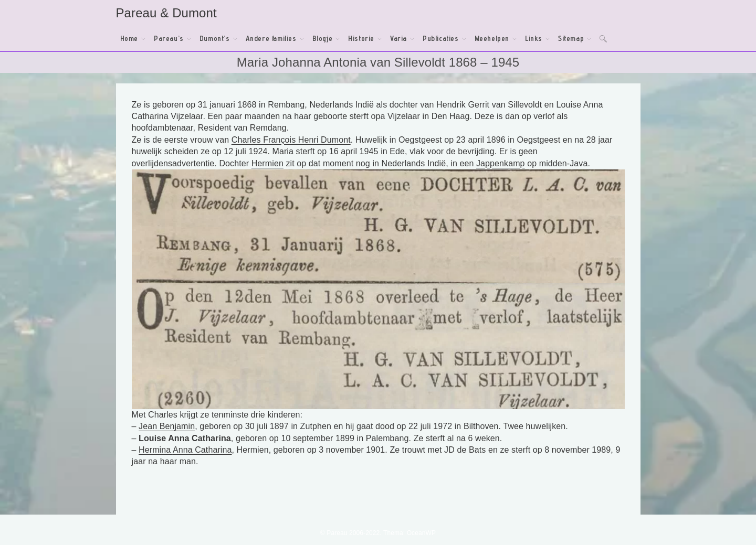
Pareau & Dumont (166, 13)
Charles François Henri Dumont (291, 140)
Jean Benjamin (167, 426)
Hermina (156, 450)
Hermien (267, 163)
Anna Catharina (202, 450)
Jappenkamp (501, 163)
